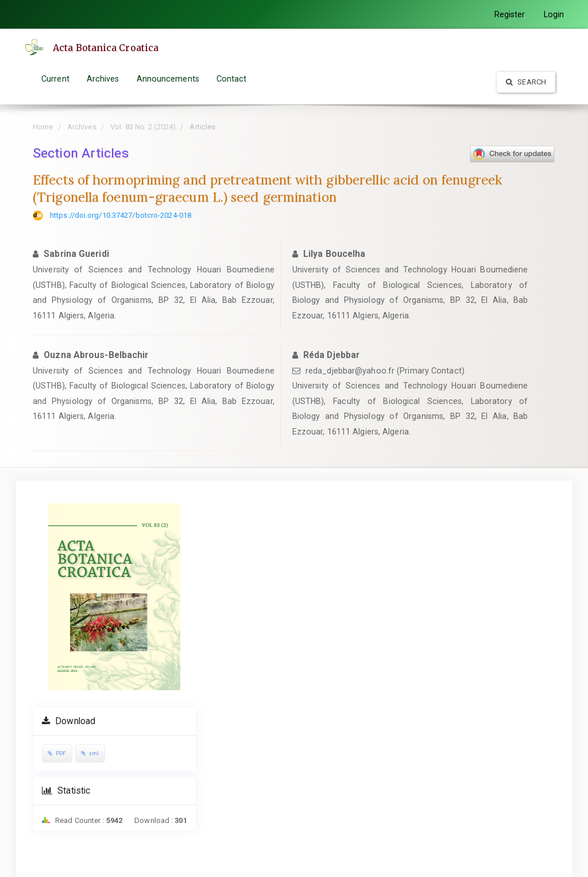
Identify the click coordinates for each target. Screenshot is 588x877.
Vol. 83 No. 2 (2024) (143, 127)
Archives (103, 79)
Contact (232, 79)
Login (554, 14)
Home (43, 127)
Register (510, 14)
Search (526, 82)
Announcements (168, 79)
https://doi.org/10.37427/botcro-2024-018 (121, 215)
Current (55, 79)
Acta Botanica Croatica (106, 48)
